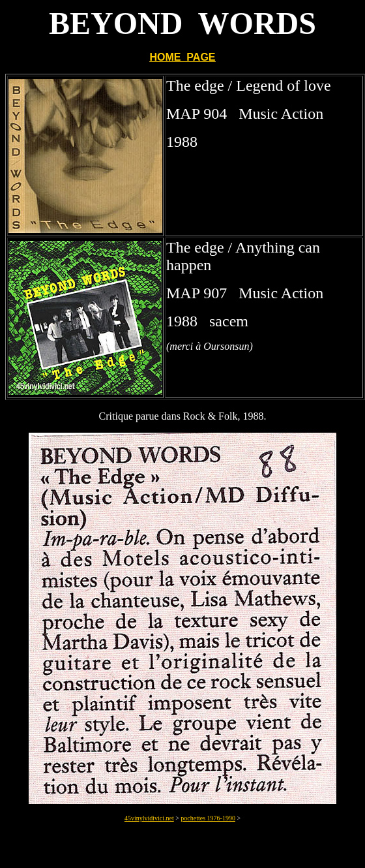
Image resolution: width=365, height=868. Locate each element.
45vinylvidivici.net (149, 818)
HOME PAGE (182, 57)
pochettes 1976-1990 (208, 818)
